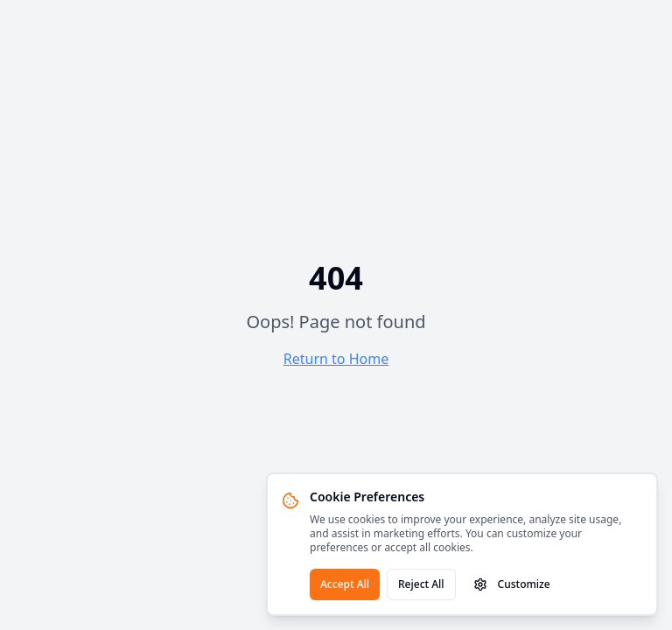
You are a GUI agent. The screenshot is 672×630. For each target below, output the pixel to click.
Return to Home (336, 359)
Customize (512, 584)
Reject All (421, 584)
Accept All (345, 584)
